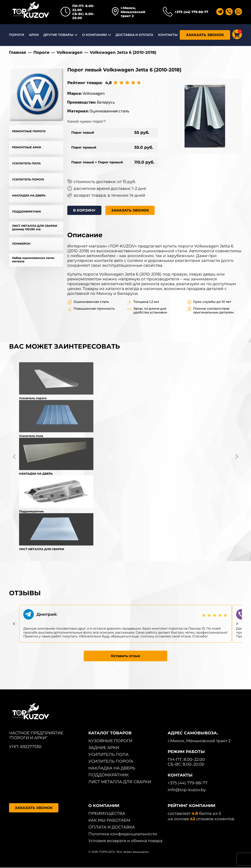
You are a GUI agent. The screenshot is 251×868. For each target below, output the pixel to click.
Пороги (41, 52)
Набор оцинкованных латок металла (33, 260)
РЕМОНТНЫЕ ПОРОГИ (29, 131)
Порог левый (83, 133)
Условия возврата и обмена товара (125, 841)
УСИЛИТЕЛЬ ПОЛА (26, 163)
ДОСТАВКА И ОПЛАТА (134, 35)
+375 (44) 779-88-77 (191, 12)
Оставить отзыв (126, 656)
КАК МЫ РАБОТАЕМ (109, 821)
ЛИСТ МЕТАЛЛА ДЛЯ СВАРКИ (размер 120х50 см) (35, 227)
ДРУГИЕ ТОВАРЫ (58, 35)
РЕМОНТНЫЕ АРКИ (27, 147)
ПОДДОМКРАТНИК (27, 212)
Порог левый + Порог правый (97, 162)
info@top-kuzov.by (187, 790)
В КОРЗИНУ (85, 211)
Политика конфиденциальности (123, 834)
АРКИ (34, 35)
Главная (18, 52)
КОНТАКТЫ (168, 35)
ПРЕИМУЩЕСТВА (107, 814)
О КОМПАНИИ (94, 35)
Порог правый (84, 147)
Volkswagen (70, 52)
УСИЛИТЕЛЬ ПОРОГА (28, 179)
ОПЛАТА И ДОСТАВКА (112, 827)
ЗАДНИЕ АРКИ (104, 748)
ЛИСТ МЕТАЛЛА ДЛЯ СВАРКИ (120, 782)
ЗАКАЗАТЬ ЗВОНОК (205, 35)
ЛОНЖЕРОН (21, 244)
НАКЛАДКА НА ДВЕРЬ (29, 195)
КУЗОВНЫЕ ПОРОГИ (110, 741)
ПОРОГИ (17, 35)
